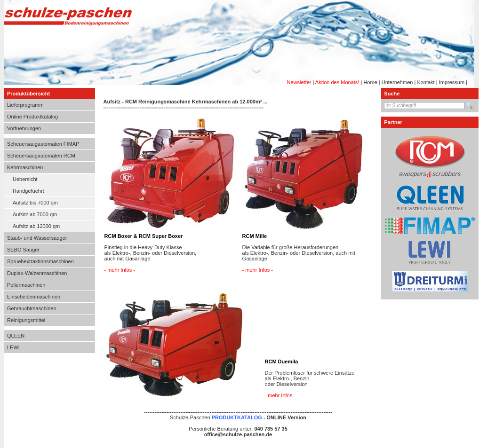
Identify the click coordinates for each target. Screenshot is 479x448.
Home (370, 82)
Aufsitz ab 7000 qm (35, 214)
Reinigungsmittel (26, 320)
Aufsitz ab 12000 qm (36, 226)
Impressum (452, 82)
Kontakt (426, 82)
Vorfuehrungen (24, 128)
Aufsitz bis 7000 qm (35, 203)
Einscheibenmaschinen (34, 297)
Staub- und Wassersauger (37, 238)
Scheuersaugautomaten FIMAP (43, 144)
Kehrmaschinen (25, 167)
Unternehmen (397, 82)
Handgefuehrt (28, 191)
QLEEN (16, 336)
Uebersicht (25, 179)
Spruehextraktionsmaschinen (40, 261)
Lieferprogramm (25, 105)
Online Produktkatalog (32, 117)
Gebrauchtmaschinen (32, 308)
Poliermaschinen (26, 285)
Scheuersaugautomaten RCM (41, 156)
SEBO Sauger (23, 250)
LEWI (13, 347)
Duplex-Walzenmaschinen (37, 273)
